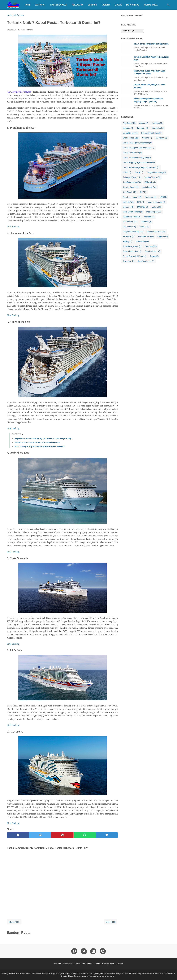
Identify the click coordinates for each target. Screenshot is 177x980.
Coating (147, 138)
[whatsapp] (84, 835)
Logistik (106, 5)
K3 (143, 192)
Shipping (92, 5)
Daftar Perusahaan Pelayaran (137, 158)
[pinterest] (62, 835)
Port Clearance (146, 237)
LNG (163, 197)
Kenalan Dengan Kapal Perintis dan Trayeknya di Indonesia (39, 447)
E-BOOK (118, 5)
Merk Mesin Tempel (133, 212)
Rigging (127, 241)
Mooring (149, 217)
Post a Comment (25, 30)
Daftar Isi (40, 5)
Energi (139, 172)
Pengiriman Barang (133, 232)
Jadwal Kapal (151, 5)
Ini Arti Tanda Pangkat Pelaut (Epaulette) (151, 44)
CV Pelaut (161, 138)
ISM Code (150, 182)
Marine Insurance (156, 202)
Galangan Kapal (132, 177)
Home (28, 5)
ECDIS (127, 172)
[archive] (132, 31)
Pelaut (144, 227)
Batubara (142, 128)
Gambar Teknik (152, 177)
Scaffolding (142, 241)
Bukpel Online (130, 133)
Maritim (128, 207)
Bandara (128, 128)
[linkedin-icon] (93, 951)
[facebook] (18, 835)
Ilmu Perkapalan (58, 5)
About (97, 964)
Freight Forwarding (156, 172)
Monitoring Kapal (132, 217)
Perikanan (129, 237)
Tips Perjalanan (146, 261)
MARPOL (142, 207)
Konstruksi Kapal (132, 197)
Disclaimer (68, 964)
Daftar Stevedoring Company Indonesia (141, 167)
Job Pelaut (129, 192)
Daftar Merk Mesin (132, 153)
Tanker (154, 256)
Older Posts (111, 922)
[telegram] (107, 835)
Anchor (144, 123)
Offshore (146, 222)
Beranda (57, 964)
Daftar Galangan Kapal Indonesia (138, 148)
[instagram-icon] (103, 951)
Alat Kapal (129, 123)
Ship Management (132, 246)
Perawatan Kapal (156, 232)
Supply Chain (153, 251)
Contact (120, 964)
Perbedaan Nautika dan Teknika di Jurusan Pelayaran (37, 443)
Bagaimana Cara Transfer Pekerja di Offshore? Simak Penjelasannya (43, 439)
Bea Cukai (158, 128)
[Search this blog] (168, 5)
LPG (141, 202)
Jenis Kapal (149, 187)
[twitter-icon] (84, 951)
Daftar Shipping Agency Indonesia (139, 163)
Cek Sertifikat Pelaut (151, 133)
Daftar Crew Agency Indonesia (137, 143)
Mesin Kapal (154, 212)
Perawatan (78, 5)
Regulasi (162, 237)
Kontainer (151, 197)
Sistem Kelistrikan (132, 251)
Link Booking (13, 226)
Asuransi (157, 123)
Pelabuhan (129, 227)
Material (157, 207)
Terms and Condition (83, 964)
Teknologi (128, 261)
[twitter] (40, 835)
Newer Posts (14, 922)
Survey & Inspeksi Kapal (134, 256)
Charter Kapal (131, 138)
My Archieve (133, 5)
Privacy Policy (108, 964)
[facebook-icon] (74, 951)
